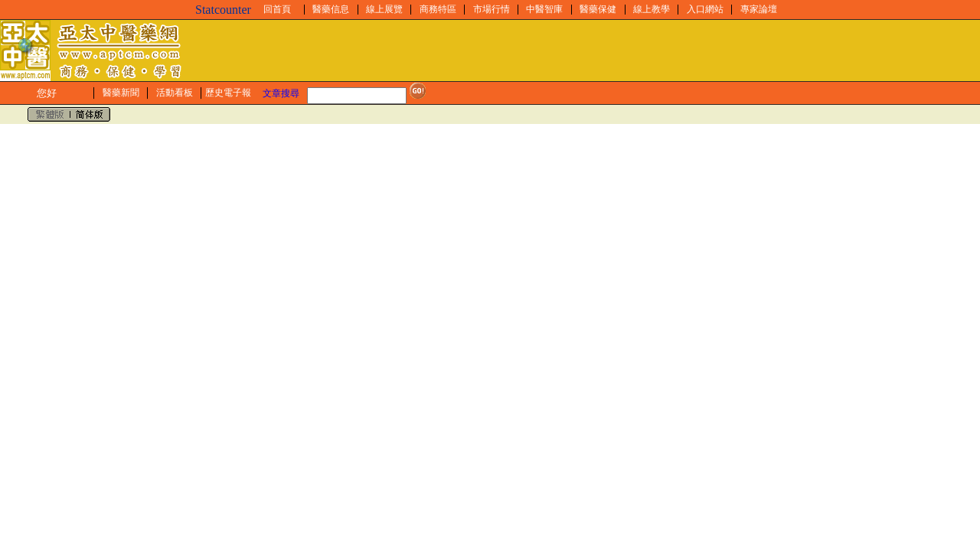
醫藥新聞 (121, 93)
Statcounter (223, 10)
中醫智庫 (544, 9)
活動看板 (175, 93)
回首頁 (277, 9)
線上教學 (652, 9)
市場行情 (492, 9)
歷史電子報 (228, 93)
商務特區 (438, 9)
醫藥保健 (598, 9)
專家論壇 (759, 9)
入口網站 (705, 9)
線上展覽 (384, 9)
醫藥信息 (331, 9)
